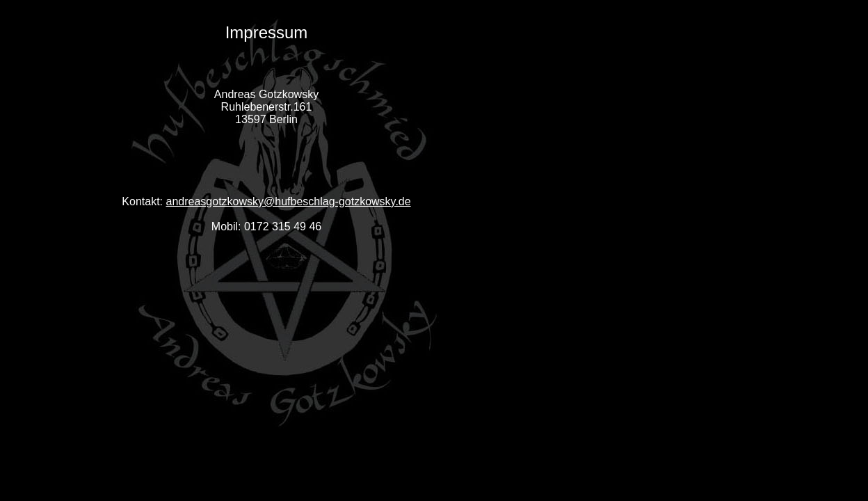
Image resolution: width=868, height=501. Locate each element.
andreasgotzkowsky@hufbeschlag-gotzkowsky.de (289, 201)
